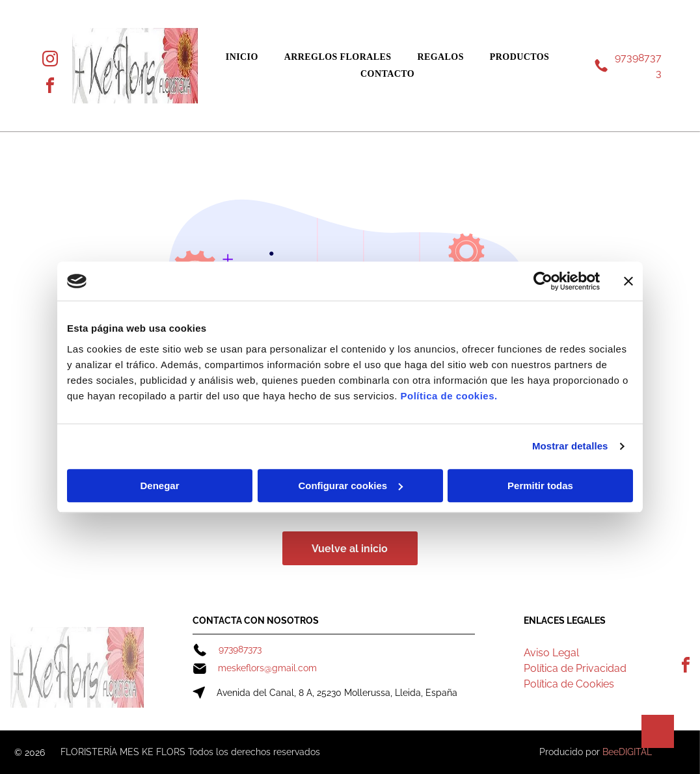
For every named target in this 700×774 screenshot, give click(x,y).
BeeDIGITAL (627, 752)
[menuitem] (242, 57)
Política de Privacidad (575, 668)
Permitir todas (540, 486)
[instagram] (50, 61)
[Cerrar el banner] (628, 281)
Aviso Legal (551, 653)
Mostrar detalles (570, 446)
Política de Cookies (569, 684)
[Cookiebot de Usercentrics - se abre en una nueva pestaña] (543, 281)
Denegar (159, 486)
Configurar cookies (350, 486)
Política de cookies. (449, 396)
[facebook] (50, 87)
